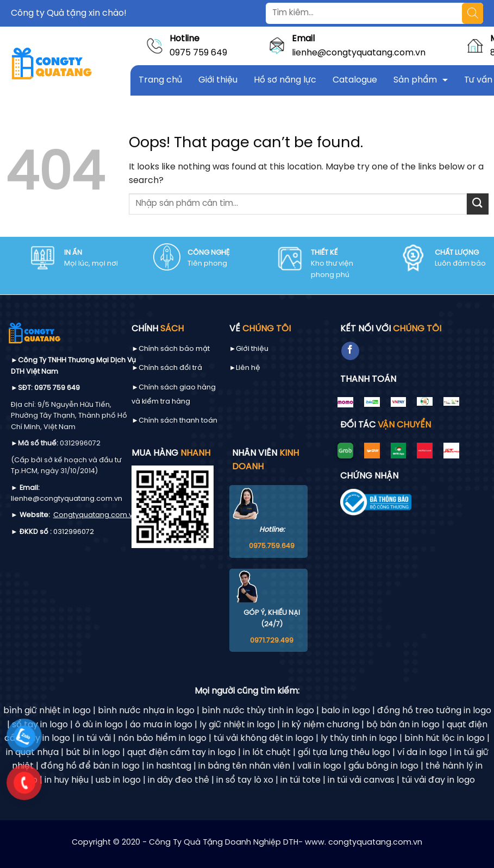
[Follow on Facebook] (350, 351)
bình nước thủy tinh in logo (258, 711)
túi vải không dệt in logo (264, 738)
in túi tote (301, 780)
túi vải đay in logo (438, 780)
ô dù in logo (99, 725)
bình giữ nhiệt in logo (47, 711)
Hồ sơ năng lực (285, 80)
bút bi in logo (93, 753)
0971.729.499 (272, 641)
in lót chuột (267, 753)
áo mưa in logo (161, 725)
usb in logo (118, 780)
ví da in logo (422, 753)
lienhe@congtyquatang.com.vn (359, 53)
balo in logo (346, 711)
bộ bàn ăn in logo (403, 725)
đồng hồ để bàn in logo (90, 766)
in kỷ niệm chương (321, 725)
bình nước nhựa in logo (146, 711)
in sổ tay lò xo (245, 780)
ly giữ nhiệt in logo (237, 725)
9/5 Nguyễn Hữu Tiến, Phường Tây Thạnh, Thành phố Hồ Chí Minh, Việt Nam (69, 416)
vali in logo (319, 766)
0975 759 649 (198, 53)
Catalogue (355, 80)
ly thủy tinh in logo (359, 738)
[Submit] (478, 204)
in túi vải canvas (361, 780)
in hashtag (169, 766)
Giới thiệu (218, 80)
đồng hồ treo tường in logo (434, 711)
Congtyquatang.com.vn (95, 515)
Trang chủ (160, 80)
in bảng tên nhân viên (244, 766)
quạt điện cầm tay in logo (182, 753)
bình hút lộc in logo (445, 738)
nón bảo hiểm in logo (162, 738)
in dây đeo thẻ (179, 780)
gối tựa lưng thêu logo (344, 753)
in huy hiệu (67, 780)
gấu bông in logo (383, 766)
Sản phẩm (415, 80)
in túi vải (94, 738)
